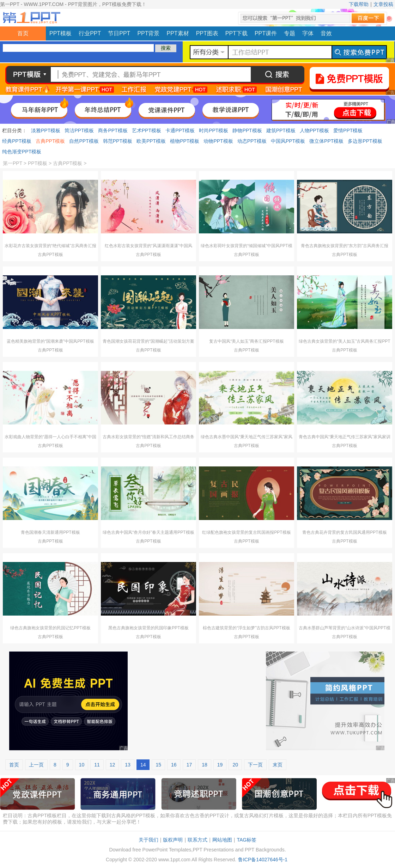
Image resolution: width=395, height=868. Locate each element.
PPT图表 (207, 33)
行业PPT (90, 33)
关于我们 (148, 840)
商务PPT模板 (113, 130)
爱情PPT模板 (348, 130)
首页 (23, 33)
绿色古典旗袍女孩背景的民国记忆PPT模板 (50, 628)
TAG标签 (247, 840)
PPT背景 (148, 33)
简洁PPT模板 (79, 130)
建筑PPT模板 (281, 130)
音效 (326, 33)
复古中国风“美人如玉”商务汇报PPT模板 (246, 341)
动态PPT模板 (252, 141)
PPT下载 (236, 33)
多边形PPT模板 (365, 141)
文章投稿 (383, 4)
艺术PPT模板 (147, 130)
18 (205, 765)
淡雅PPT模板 (46, 130)
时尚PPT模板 (214, 130)
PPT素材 (178, 33)
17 (189, 765)
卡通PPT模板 (180, 130)
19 (220, 765)
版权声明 (173, 840)
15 (158, 765)
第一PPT (13, 163)
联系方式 (197, 840)
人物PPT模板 (314, 130)
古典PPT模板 (50, 141)
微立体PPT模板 (326, 141)
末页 (278, 765)
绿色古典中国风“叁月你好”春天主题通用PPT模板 (148, 532)
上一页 (36, 765)
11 (97, 765)
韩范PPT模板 (118, 141)
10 (82, 765)
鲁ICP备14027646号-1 (263, 860)
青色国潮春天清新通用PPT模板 (50, 532)
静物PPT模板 (247, 130)
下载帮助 (359, 4)
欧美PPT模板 (151, 141)
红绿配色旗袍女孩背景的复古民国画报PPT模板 (246, 532)
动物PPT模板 (218, 141)
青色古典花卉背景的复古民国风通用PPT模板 (344, 532)
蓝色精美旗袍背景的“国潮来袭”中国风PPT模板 (50, 341)
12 (113, 765)
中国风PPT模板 (288, 141)
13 (128, 765)
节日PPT (119, 33)
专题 (290, 33)
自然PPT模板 (84, 141)
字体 (308, 33)
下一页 (255, 765)
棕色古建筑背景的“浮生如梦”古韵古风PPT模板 (246, 628)
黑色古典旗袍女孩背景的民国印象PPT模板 (148, 628)
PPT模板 (60, 33)
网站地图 (222, 840)
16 (174, 765)
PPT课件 (266, 33)
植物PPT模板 (185, 141)
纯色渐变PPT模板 (22, 152)
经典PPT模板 (17, 141)
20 (235, 765)
